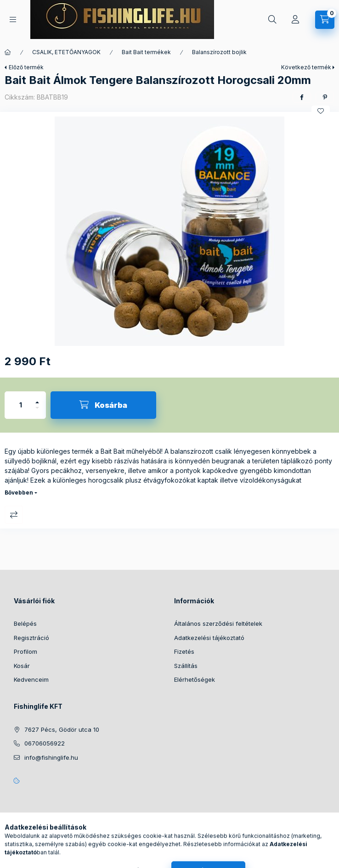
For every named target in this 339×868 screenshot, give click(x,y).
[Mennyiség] (21, 405)
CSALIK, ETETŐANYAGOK (66, 52)
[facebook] (302, 97)
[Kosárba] (103, 405)
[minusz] (37, 412)
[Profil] (295, 20)
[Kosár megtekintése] (325, 20)
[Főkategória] (8, 52)
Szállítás (186, 666)
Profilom (25, 651)
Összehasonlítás (14, 515)
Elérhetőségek (195, 679)
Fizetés (184, 651)
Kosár (22, 666)
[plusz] (37, 398)
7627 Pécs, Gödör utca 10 (62, 729)
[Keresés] (272, 20)
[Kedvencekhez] (321, 111)
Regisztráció (31, 638)
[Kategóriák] (13, 19)
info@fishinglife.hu (51, 757)
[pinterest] (325, 97)
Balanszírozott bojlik (219, 52)
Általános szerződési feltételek (218, 623)
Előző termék (26, 67)
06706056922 (45, 743)
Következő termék (306, 67)
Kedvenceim (31, 679)
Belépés (25, 623)
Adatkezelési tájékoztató (209, 638)
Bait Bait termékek (146, 52)
